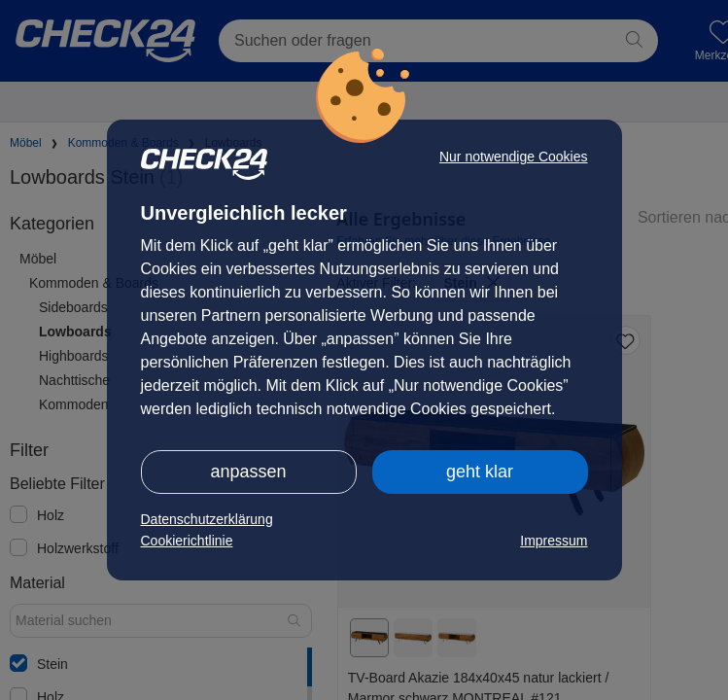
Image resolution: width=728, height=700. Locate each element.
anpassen (248, 472)
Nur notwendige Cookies (514, 157)
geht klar (480, 472)
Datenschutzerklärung (207, 519)
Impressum (554, 541)
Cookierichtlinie (187, 541)
